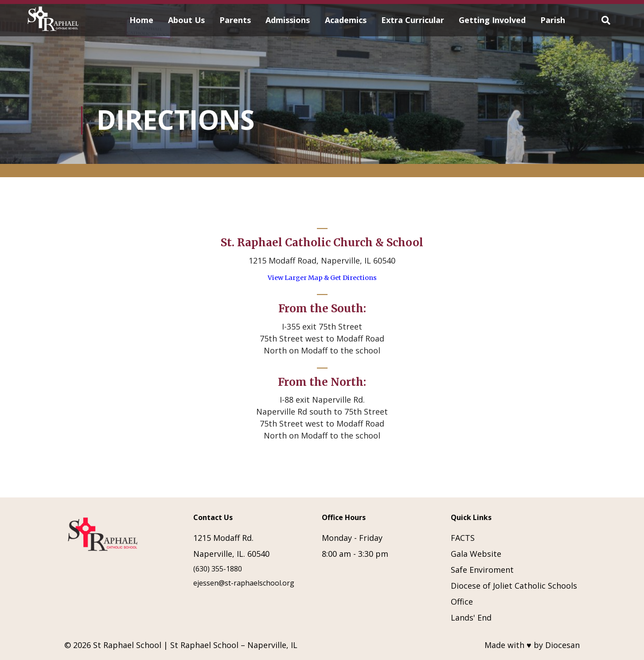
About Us (186, 20)
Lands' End (471, 617)
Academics (346, 20)
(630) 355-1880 (218, 569)
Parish (553, 20)
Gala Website (476, 554)
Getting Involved (492, 20)
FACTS (463, 538)
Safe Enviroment (482, 570)
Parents (235, 20)
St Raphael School (127, 645)
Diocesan (562, 645)
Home (141, 20)
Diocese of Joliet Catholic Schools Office (514, 594)
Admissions (288, 20)
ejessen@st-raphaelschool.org (244, 583)
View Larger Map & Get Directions (322, 278)
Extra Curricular (413, 20)
